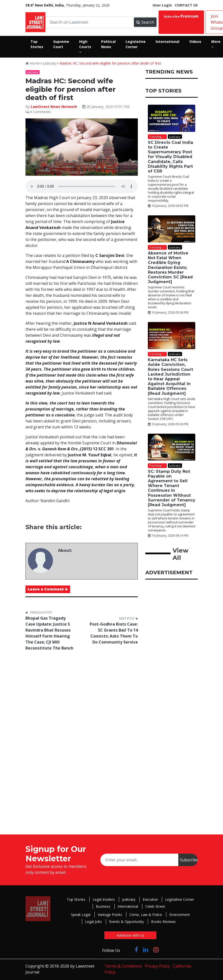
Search (145, 22)
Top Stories (76, 899)
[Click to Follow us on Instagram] (156, 949)
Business (103, 906)
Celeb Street (155, 906)
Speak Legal (81, 915)
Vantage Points (110, 915)
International (128, 906)
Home (33, 63)
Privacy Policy (157, 966)
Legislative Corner (180, 899)
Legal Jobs (94, 922)
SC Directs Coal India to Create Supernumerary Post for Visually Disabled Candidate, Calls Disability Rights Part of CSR (170, 157)
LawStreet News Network (54, 107)
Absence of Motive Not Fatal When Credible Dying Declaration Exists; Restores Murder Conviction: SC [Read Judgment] (170, 267)
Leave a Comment (48, 589)
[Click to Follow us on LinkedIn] (146, 949)
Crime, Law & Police (146, 915)
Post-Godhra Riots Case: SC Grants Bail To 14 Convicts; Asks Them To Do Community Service (114, 633)
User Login (162, 5)
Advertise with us (130, 935)
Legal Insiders (104, 899)
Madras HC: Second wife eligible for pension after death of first (110, 63)
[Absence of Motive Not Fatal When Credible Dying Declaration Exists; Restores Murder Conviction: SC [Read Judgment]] (172, 229)
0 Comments (38, 112)
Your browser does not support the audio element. (82, 186)
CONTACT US (186, 5)
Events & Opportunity (126, 922)
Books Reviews (163, 922)
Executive (150, 899)
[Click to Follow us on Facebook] (136, 949)
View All (180, 554)
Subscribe (181, 16)
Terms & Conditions (123, 966)
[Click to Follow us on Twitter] (127, 949)
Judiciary (50, 63)
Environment (180, 915)
